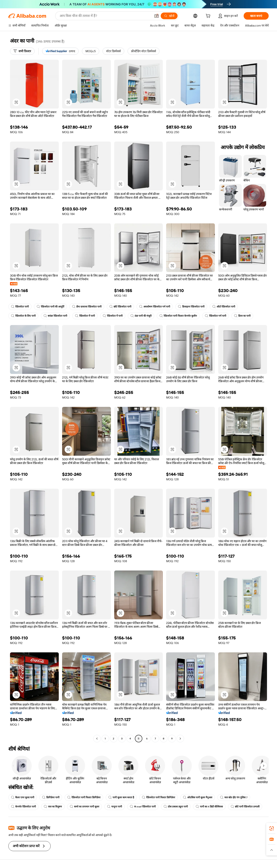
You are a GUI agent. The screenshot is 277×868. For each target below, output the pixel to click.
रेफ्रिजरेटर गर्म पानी (216, 316)
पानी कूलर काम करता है (121, 797)
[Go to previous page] (97, 739)
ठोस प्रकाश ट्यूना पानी (176, 807)
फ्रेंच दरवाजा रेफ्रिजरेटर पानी (87, 307)
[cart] (209, 16)
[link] (272, 828)
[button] (157, 16)
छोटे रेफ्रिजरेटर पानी (120, 307)
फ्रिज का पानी (242, 316)
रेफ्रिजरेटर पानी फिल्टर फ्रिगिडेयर (84, 797)
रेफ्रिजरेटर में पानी (85, 316)
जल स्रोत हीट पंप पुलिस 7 (234, 797)
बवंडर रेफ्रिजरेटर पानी (55, 316)
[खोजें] (169, 16)
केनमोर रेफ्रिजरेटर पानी (23, 807)
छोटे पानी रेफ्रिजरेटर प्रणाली (245, 807)
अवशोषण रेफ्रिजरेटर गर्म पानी (155, 307)
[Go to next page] (180, 739)
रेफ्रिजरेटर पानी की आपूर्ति (50, 307)
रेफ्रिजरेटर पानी (20, 307)
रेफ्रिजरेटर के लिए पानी (23, 316)
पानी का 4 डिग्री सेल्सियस (209, 807)
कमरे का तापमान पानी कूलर (85, 807)
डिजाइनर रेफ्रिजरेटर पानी (191, 307)
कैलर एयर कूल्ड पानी (23, 797)
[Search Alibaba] (105, 16)
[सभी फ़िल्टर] (22, 51)
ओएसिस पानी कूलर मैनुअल (198, 797)
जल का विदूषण (53, 807)
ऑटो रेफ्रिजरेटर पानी (224, 307)
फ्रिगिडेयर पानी (51, 797)
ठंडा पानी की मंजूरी (141, 316)
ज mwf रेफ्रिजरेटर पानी (143, 807)
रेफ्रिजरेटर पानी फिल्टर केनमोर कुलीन (178, 316)
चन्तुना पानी (115, 807)
